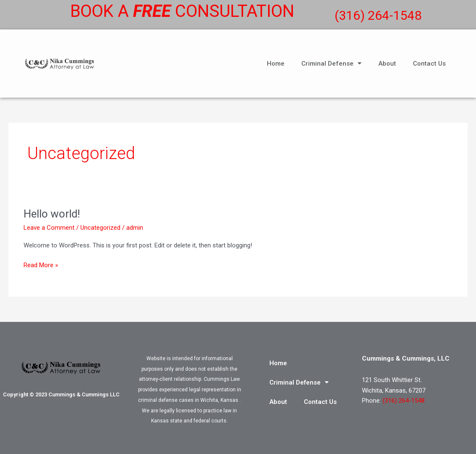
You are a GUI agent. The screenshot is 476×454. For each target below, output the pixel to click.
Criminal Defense (331, 63)
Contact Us (429, 64)
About (387, 64)
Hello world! (52, 214)
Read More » (41, 264)
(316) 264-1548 (378, 15)
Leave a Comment (49, 228)
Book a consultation (182, 11)
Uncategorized (100, 228)
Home (276, 64)
